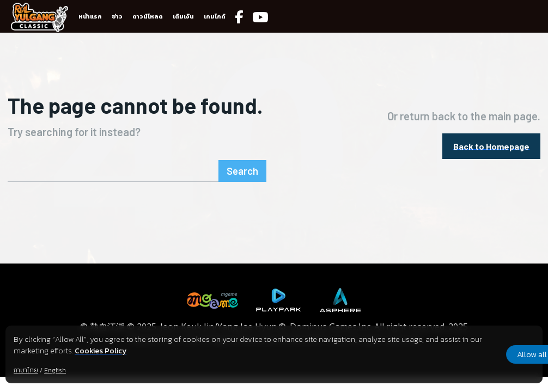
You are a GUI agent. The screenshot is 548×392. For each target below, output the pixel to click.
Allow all (485, 354)
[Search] (244, 168)
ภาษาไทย (26, 370)
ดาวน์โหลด (148, 16)
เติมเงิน (183, 16)
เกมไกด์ (215, 16)
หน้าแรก (90, 16)
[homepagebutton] (491, 145)
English (55, 370)
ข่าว (117, 16)
